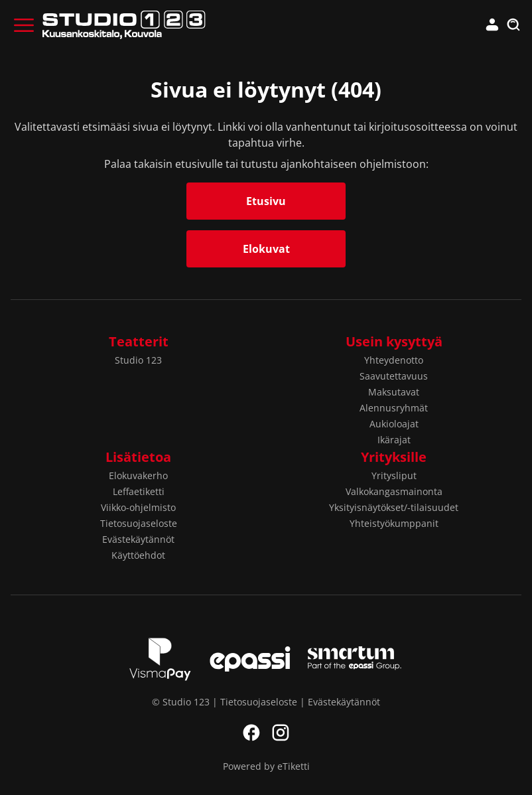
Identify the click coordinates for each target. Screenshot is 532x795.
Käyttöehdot (138, 555)
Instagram (281, 733)
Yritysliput (394, 475)
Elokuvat (266, 249)
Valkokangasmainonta (394, 491)
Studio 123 (138, 360)
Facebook (251, 733)
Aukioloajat (394, 424)
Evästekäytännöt (138, 539)
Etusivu (266, 201)
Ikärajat (394, 440)
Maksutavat (394, 392)
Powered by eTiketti (266, 766)
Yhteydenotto (394, 360)
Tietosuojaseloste (139, 523)
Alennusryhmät (394, 408)
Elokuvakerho (138, 475)
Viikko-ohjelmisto (138, 507)
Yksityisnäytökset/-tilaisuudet (394, 507)
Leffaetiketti (139, 491)
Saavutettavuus (394, 376)
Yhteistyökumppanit (394, 523)
